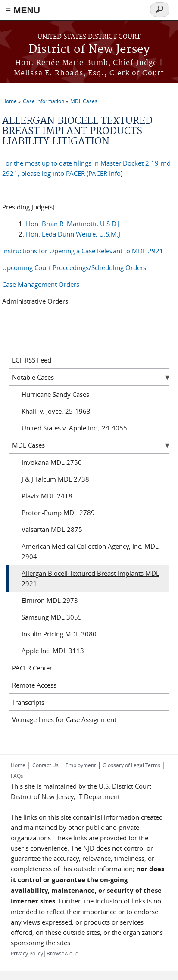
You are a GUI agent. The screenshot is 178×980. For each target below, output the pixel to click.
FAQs (17, 776)
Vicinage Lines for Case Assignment (64, 719)
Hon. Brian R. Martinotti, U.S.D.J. (73, 224)
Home (9, 101)
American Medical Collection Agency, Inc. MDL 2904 (90, 551)
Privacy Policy (27, 953)
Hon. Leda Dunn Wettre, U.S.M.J (73, 234)
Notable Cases (33, 377)
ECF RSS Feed (32, 360)
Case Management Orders (41, 284)
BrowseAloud (62, 953)
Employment (81, 765)
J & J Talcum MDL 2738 (55, 479)
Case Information (44, 101)
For (7, 163)
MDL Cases (84, 101)
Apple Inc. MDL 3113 (53, 651)
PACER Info (105, 173)
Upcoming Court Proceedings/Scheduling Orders (74, 267)
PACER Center (32, 668)
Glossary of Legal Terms (131, 765)
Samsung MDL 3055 (52, 617)
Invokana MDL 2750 (52, 462)
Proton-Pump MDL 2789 (58, 513)
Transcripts (28, 702)
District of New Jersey (89, 50)
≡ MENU (23, 10)
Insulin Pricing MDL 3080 (59, 634)
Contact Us (45, 765)
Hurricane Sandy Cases (55, 394)
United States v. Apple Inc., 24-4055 (74, 428)
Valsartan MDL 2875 (52, 529)
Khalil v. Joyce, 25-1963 (56, 411)
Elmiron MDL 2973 (50, 600)
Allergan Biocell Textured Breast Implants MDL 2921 (91, 578)
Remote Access (34, 685)
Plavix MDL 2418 (47, 496)
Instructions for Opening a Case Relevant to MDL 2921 (83, 251)
